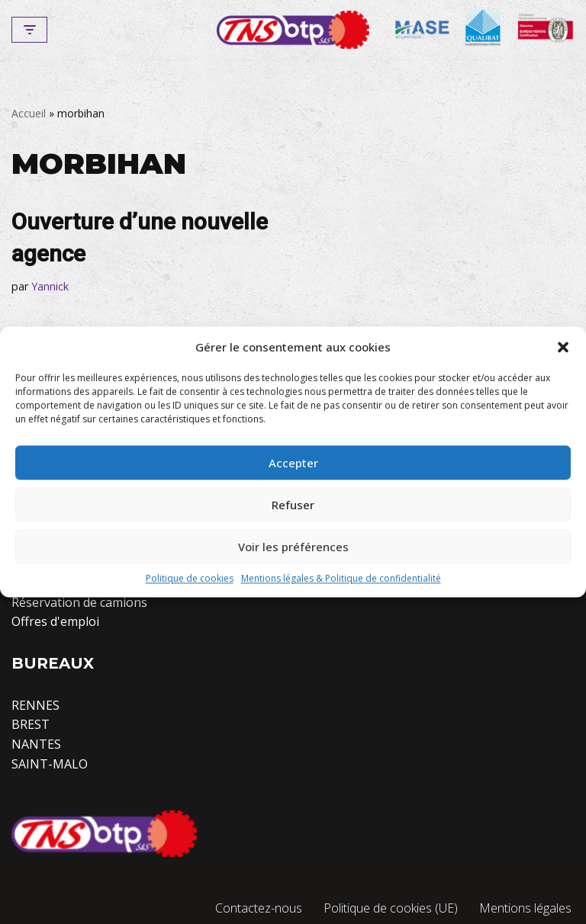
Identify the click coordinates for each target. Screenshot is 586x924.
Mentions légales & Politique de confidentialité (341, 578)
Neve (216, 875)
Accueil (29, 113)
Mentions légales (525, 908)
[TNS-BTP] (293, 30)
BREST (31, 724)
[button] (563, 347)
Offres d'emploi (55, 621)
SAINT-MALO (50, 764)
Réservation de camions (79, 602)
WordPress (354, 875)
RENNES (35, 705)
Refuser (293, 505)
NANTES (36, 744)
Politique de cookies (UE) (391, 908)
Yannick (50, 286)
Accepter (293, 463)
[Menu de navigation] (29, 30)
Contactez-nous (259, 908)
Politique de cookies (190, 578)
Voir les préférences (293, 547)
